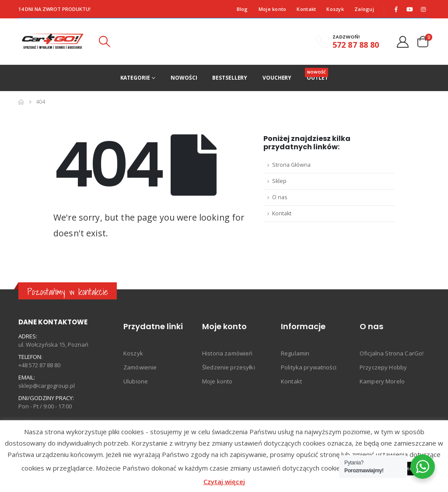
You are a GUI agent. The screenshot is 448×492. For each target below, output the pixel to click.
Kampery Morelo (382, 381)
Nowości (184, 78)
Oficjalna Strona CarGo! (392, 353)
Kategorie (135, 78)
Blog (242, 9)
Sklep (279, 181)
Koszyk (335, 9)
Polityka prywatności (309, 367)
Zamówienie (140, 367)
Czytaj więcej (224, 481)
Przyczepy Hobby (383, 367)
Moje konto (273, 9)
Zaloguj (364, 9)
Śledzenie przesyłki (229, 367)
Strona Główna (291, 165)
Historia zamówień (227, 353)
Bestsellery (230, 78)
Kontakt (306, 9)
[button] (105, 42)
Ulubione (136, 381)
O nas (280, 197)
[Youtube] (410, 9)
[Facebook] (396, 9)
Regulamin (295, 353)
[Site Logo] (53, 42)
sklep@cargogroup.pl (47, 386)
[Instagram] (423, 9)
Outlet (317, 75)
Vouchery (277, 78)
